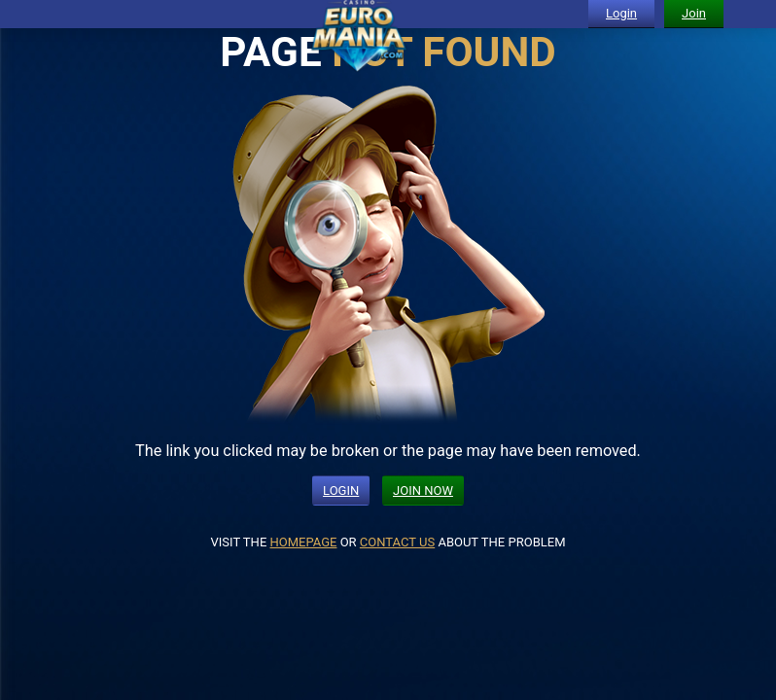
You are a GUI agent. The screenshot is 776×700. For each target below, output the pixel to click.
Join (694, 13)
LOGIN (341, 490)
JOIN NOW (423, 490)
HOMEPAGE (304, 542)
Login (621, 13)
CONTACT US (397, 542)
